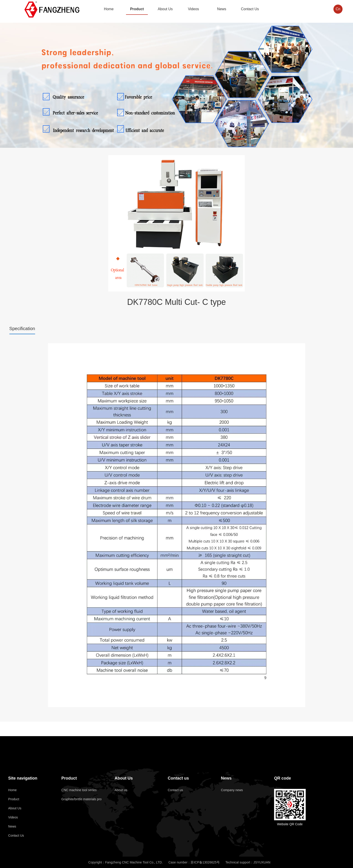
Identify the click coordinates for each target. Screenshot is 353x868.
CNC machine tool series (79, 790)
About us (121, 790)
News (12, 826)
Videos (13, 817)
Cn (337, 9)
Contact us (178, 778)
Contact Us (16, 835)
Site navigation (23, 778)
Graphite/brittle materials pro (82, 799)
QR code (282, 778)
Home (12, 790)
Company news (232, 790)
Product (14, 799)
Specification (22, 329)
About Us (15, 808)
